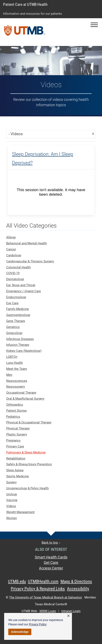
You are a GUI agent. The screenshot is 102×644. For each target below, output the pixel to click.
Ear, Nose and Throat (21, 285)
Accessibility (78, 589)
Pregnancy (13, 440)
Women (12, 518)
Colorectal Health (18, 267)
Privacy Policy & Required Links (38, 589)
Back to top (51, 543)
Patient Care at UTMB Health (25, 4)
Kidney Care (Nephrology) (24, 351)
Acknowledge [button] (20, 632)
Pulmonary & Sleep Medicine (26, 452)
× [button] (68, 616)
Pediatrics (13, 417)
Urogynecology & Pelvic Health (27, 488)
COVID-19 (13, 273)
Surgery (11, 482)
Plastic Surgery (17, 434)
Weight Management (20, 512)
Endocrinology (16, 297)
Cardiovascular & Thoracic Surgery (30, 261)
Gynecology (14, 333)
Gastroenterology (18, 315)
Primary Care (15, 446)
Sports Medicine (18, 476)
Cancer (11, 249)
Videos (11, 506)
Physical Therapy (18, 428)
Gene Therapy (16, 321)
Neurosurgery (16, 387)
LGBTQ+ (12, 357)
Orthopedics (15, 405)
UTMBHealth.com (43, 581)
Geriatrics (13, 327)
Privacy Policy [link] (38, 624)
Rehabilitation (16, 458)
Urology (12, 494)
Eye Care (12, 303)
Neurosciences (17, 381)
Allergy (11, 237)
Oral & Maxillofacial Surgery (25, 399)
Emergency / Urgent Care (24, 291)
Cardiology (14, 255)
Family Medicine (18, 309)
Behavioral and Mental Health (27, 243)
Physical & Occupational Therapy (29, 422)
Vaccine (12, 500)
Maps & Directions (76, 581)
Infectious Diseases (20, 339)
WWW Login (48, 611)
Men (9, 375)
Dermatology (15, 279)
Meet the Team (17, 369)
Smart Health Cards (51, 557)
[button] (94, 25)
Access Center (51, 568)
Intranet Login (71, 611)
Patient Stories (16, 411)
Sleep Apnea (15, 470)
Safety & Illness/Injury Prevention (29, 464)
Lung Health (15, 363)
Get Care (51, 563)
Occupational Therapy (21, 393)
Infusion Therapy (18, 345)
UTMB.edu (17, 581)
